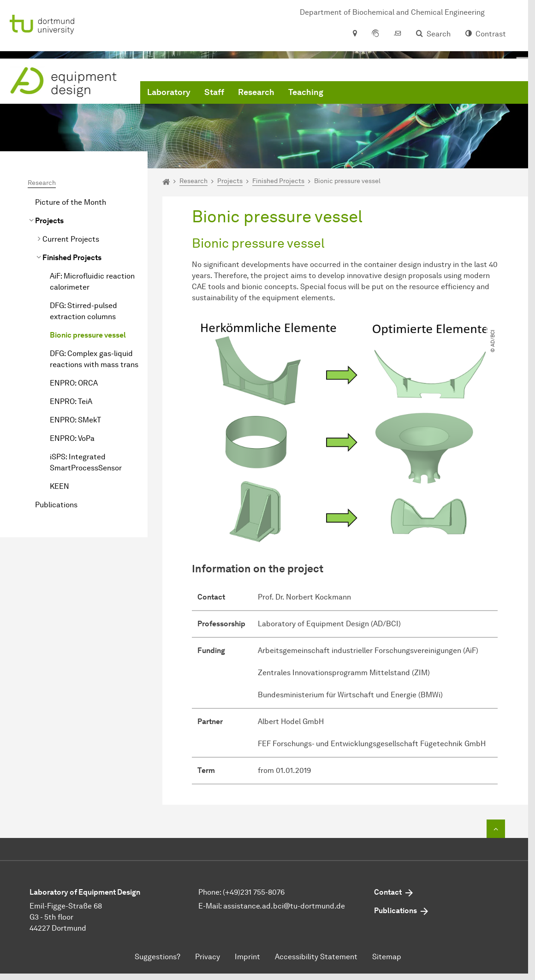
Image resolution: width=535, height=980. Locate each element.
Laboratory (169, 92)
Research (256, 92)
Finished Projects (72, 258)
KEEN (59, 486)
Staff (214, 92)
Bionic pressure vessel (88, 335)
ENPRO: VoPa (72, 438)
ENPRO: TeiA (71, 401)
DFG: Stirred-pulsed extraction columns (83, 311)
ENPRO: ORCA (74, 383)
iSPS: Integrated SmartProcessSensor (86, 462)
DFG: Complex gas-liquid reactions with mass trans (94, 359)
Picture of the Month (71, 202)
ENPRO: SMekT (75, 420)
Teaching (306, 92)
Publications (56, 505)
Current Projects (71, 239)
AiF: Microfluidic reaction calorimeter (92, 282)
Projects (49, 221)
